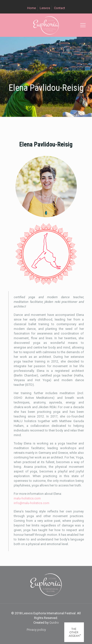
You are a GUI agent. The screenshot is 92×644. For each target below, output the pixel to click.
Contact (59, 8)
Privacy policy (36, 630)
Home (32, 8)
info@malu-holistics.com (32, 503)
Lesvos (45, 8)
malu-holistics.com (27, 498)
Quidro (54, 623)
